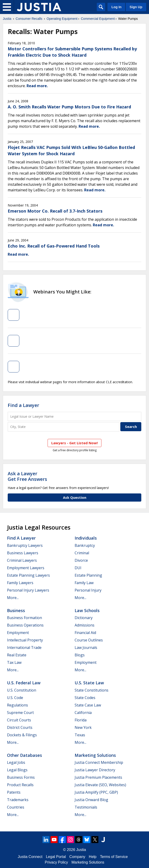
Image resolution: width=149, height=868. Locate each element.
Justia (7, 19)
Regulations (17, 705)
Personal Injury (88, 590)
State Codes (85, 698)
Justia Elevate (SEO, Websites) (100, 785)
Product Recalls (20, 785)
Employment (18, 633)
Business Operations (25, 625)
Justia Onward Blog (91, 800)
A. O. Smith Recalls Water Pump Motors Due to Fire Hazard (69, 107)
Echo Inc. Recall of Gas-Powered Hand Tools (54, 246)
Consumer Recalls (29, 19)
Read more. (37, 86)
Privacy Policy (56, 862)
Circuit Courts (19, 720)
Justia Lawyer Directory (95, 770)
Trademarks (18, 800)
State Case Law (88, 705)
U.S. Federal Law (24, 683)
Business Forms (21, 777)
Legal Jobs (16, 762)
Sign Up (136, 7)
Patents (14, 792)
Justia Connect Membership (99, 762)
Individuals (86, 538)
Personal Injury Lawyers (28, 590)
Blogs (80, 655)
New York (83, 727)
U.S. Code (15, 698)
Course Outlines (89, 640)
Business (16, 610)
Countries (16, 807)
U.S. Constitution (22, 690)
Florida (81, 720)
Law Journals (86, 648)
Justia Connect (30, 857)
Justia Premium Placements (98, 777)
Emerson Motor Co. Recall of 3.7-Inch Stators (55, 211)
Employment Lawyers (26, 568)
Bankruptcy (85, 545)
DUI (78, 568)
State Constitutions (92, 690)
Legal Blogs (17, 770)
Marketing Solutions (95, 755)
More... (13, 598)
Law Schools (87, 610)
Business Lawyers (23, 553)
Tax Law (14, 662)
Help (93, 857)
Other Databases (24, 755)
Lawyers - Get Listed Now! (74, 443)
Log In (116, 7)
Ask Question (75, 497)
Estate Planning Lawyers (28, 575)
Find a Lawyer (23, 405)
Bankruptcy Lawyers (25, 545)
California (83, 713)
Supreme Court (20, 713)
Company (77, 857)
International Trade (24, 648)
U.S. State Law (89, 683)
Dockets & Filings (22, 735)
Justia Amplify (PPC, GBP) (96, 792)
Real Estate (17, 655)
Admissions (85, 625)
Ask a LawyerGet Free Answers (27, 476)
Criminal (82, 553)
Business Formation (24, 618)
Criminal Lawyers (22, 560)
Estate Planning (88, 575)
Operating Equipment (62, 19)
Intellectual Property (25, 640)
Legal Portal (56, 857)
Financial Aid (85, 633)
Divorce (81, 560)
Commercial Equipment (98, 19)
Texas (80, 735)
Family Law (84, 583)
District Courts (20, 727)
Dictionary (84, 618)
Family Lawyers (20, 583)
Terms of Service (114, 857)
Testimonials (86, 807)
